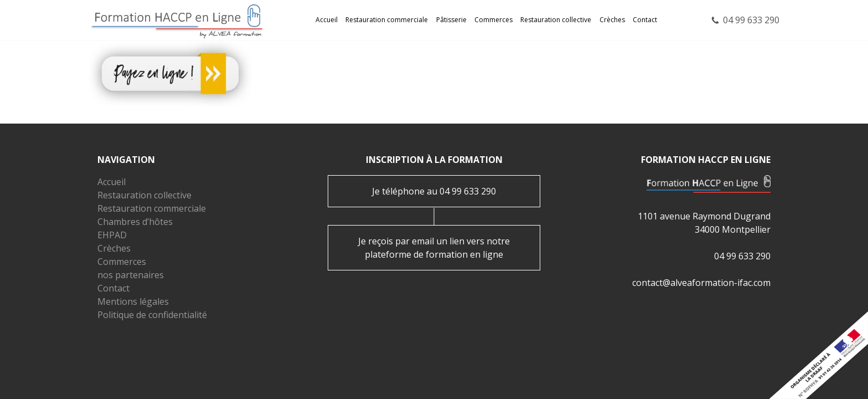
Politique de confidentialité (152, 315)
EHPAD (112, 235)
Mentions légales (133, 301)
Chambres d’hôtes (135, 222)
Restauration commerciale (387, 20)
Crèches (612, 20)
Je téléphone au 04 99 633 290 (434, 191)
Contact (645, 20)
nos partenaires (131, 275)
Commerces (494, 20)
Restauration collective (556, 20)
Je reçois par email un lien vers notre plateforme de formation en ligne (434, 248)
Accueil (327, 20)
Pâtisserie (451, 20)
